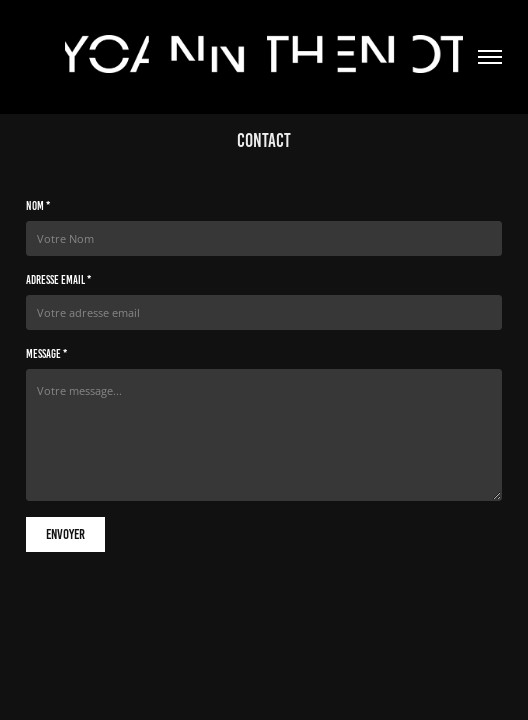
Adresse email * (58, 279)
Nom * (38, 205)
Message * (46, 353)
